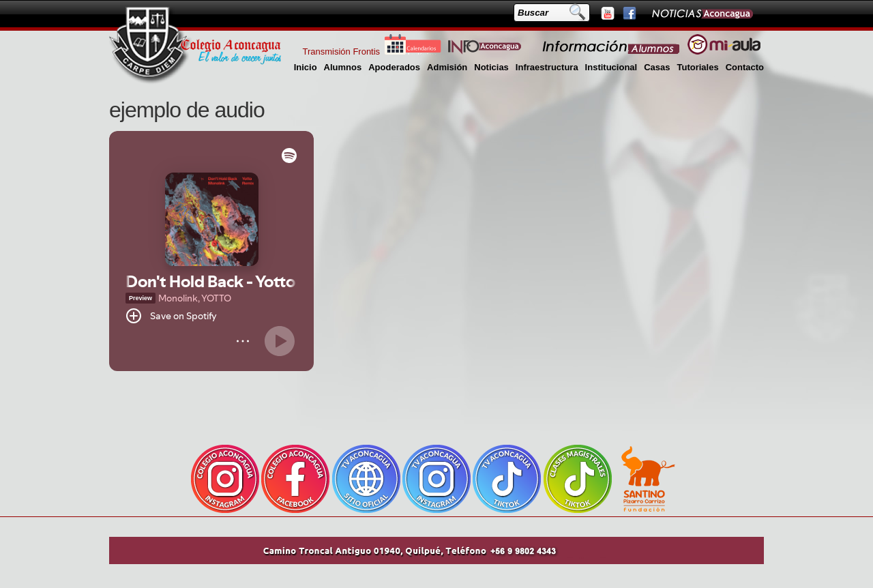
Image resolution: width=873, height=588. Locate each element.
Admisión (447, 67)
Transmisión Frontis (341, 52)
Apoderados (394, 67)
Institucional (611, 67)
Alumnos (343, 67)
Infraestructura (547, 67)
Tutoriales (697, 67)
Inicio (306, 67)
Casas (657, 67)
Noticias (491, 67)
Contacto (745, 67)
